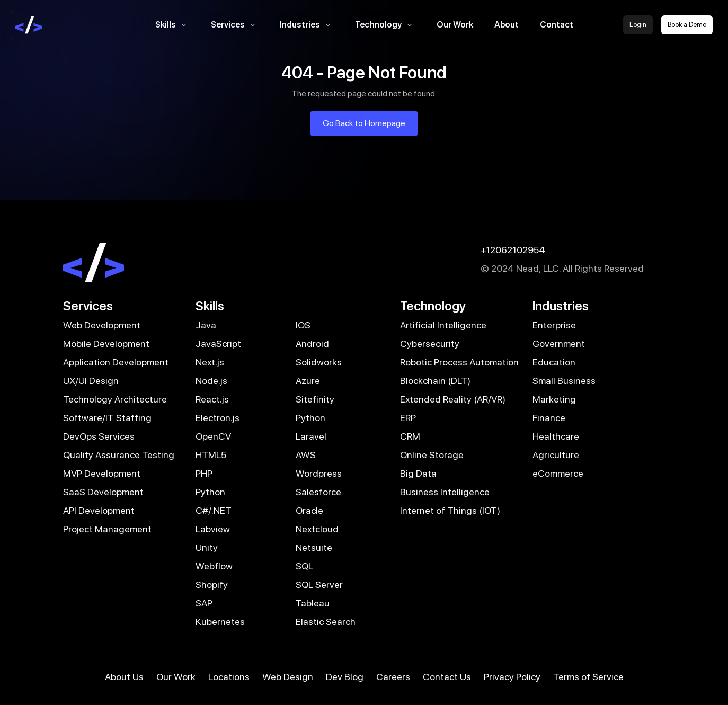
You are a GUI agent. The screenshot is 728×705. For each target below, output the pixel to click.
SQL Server (319, 584)
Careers (393, 677)
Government (559, 343)
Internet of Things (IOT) (450, 510)
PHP (204, 473)
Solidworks (319, 362)
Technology (385, 25)
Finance (549, 418)
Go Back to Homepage (364, 123)
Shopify (212, 584)
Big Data (418, 473)
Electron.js (217, 418)
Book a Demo (687, 25)
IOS (303, 325)
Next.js (210, 362)
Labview (213, 529)
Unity (207, 547)
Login (638, 25)
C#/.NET (214, 510)
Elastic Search (326, 622)
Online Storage (432, 455)
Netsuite (314, 547)
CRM (410, 436)
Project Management (107, 529)
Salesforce (318, 492)
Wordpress (319, 473)
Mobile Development (106, 343)
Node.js (211, 381)
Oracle (309, 510)
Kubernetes (220, 622)
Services (235, 25)
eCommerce (558, 473)
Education (554, 362)
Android (312, 343)
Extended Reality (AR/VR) (453, 399)
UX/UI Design (91, 381)
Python (310, 418)
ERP (408, 418)
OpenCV (213, 436)
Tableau (313, 603)
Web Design (288, 677)
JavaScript (218, 343)
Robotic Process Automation (459, 362)
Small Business (564, 381)
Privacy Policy (512, 677)
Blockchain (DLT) (435, 381)
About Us (124, 677)
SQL (304, 566)
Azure (308, 381)
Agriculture (556, 455)
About (507, 25)
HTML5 (211, 455)
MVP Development (102, 473)
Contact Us (447, 677)
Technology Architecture (115, 399)
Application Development (116, 362)
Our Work (455, 25)
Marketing (554, 399)
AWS (306, 455)
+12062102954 (513, 250)
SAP (204, 603)
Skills (172, 25)
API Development (99, 510)
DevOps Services (99, 436)
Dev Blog (345, 677)
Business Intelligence (445, 492)
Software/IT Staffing (107, 418)
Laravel (311, 436)
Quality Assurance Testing (119, 455)
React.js (212, 399)
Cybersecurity (430, 343)
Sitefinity (315, 399)
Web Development (102, 325)
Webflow (214, 566)
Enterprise (554, 325)
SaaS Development (103, 492)
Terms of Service (588, 677)
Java (206, 325)
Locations (229, 677)
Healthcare (556, 436)
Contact (557, 25)
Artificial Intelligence (443, 325)
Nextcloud (317, 529)
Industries (307, 25)
